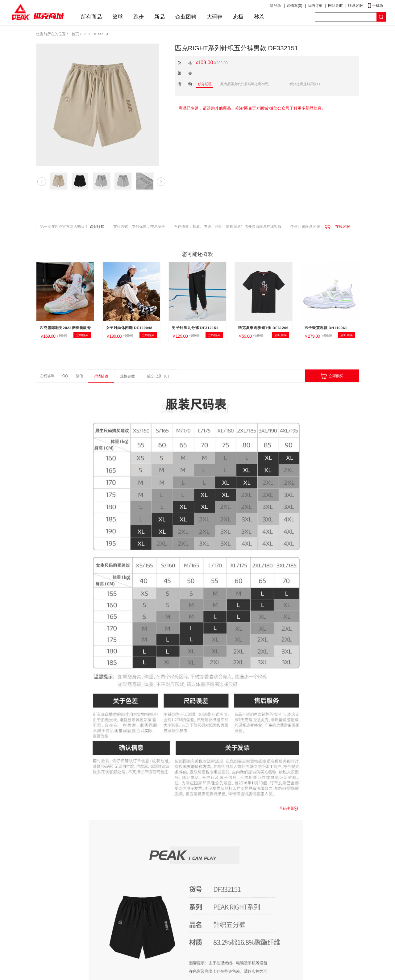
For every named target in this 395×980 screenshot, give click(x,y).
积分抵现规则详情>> (305, 84)
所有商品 (91, 17)
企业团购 (186, 17)
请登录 (276, 6)
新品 (160, 17)
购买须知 (97, 227)
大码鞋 (215, 17)
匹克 (38, 12)
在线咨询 (47, 376)
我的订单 (315, 6)
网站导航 (335, 6)
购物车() (295, 6)
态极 (238, 17)
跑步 (139, 17)
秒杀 (259, 17)
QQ (328, 227)
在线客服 (343, 227)
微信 (79, 376)
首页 (75, 34)
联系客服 (355, 6)
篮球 (118, 17)
